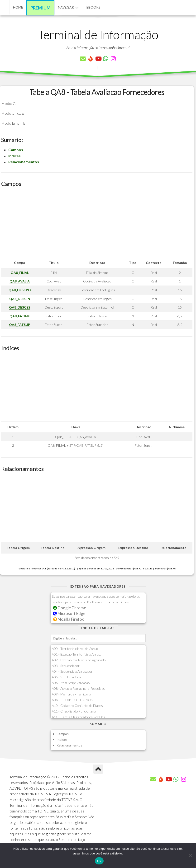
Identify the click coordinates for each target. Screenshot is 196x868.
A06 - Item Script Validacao (71, 683)
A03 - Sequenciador (66, 666)
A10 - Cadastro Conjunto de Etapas (77, 706)
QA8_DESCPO (20, 290)
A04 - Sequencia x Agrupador (72, 671)
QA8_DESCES (20, 307)
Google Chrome (70, 608)
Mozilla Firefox (68, 619)
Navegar (66, 7)
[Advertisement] (97, 224)
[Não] (190, 855)
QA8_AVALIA (20, 281)
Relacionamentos (24, 162)
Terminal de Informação (98, 34)
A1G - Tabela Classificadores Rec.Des (79, 717)
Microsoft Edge (69, 613)
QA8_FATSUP (20, 325)
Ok (99, 861)
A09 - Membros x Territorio (71, 694)
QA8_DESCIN (20, 299)
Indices (14, 156)
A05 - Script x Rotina (66, 677)
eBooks (93, 7)
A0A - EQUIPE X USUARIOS (72, 700)
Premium (41, 8)
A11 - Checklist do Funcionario (74, 711)
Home (18, 7)
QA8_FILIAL (20, 273)
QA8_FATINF (20, 316)
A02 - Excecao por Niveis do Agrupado (79, 660)
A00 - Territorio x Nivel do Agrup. (75, 649)
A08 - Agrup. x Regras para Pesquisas (78, 688)
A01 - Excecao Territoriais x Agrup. (76, 654)
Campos (16, 150)
